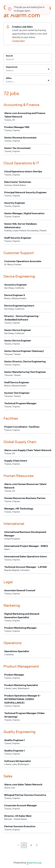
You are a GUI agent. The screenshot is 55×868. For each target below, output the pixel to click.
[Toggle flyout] (49, 69)
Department (12, 67)
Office (9, 78)
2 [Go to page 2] (31, 845)
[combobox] (6, 70)
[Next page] (37, 845)
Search (9, 56)
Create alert (18, 41)
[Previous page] (18, 845)
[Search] (27, 60)
